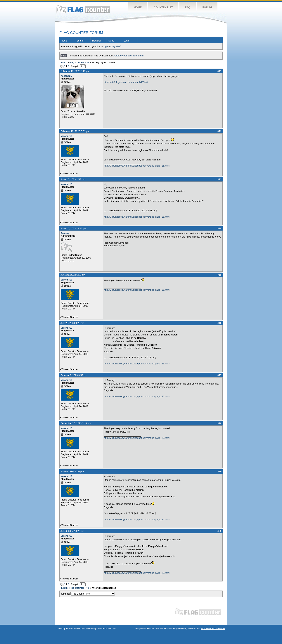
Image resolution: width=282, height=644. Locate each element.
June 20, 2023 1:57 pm (73, 179)
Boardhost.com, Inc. (107, 629)
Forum (207, 7)
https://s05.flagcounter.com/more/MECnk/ (126, 82)
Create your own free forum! (129, 56)
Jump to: (88, 594)
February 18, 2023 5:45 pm (75, 71)
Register (97, 41)
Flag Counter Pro (79, 62)
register (116, 46)
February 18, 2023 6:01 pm (75, 131)
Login (127, 41)
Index (64, 41)
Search (80, 41)
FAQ (188, 7)
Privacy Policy (88, 629)
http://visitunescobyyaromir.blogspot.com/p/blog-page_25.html (137, 166)
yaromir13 (66, 136)
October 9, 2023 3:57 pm (74, 375)
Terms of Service (73, 629)
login (106, 46)
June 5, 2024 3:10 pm (72, 471)
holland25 (66, 76)
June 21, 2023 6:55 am (73, 275)
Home (138, 7)
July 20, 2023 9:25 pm (72, 323)
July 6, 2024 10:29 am (72, 531)
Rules (111, 41)
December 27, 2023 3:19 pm (76, 423)
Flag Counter (83, 9)
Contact (60, 629)
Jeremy (65, 233)
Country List (163, 7)
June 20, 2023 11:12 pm (73, 228)
